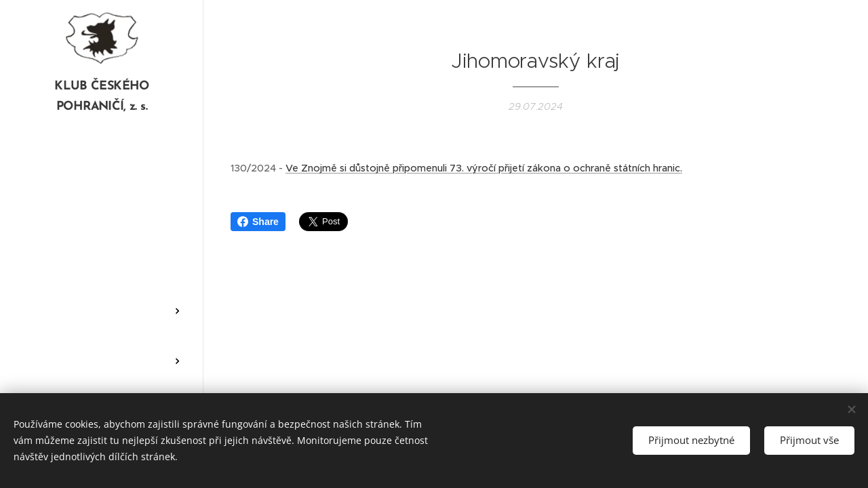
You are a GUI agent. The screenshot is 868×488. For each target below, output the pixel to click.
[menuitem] (102, 170)
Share (258, 222)
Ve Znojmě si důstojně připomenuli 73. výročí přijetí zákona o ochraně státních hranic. (484, 168)
